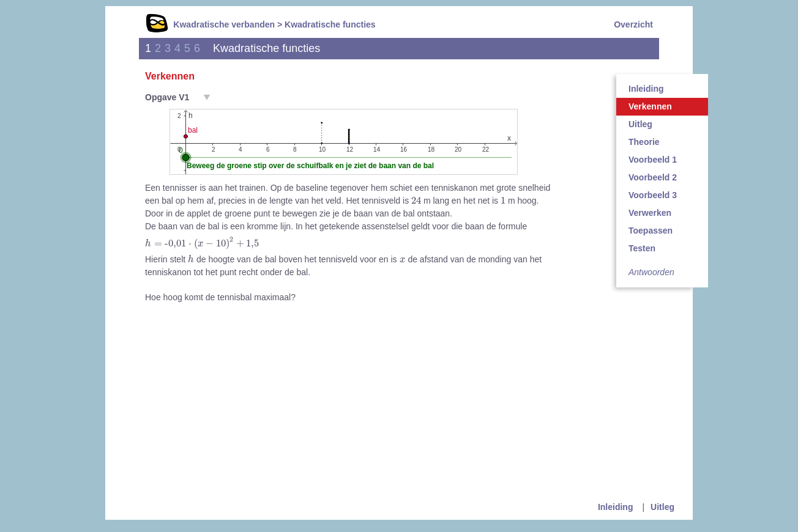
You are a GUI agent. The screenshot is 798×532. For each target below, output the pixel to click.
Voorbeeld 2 (653, 177)
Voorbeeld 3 (653, 195)
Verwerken (650, 213)
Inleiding (646, 89)
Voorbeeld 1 (653, 160)
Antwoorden (651, 272)
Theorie (644, 142)
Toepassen (651, 231)
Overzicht (633, 24)
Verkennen (650, 106)
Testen (642, 248)
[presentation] (416, 200)
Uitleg (640, 124)
